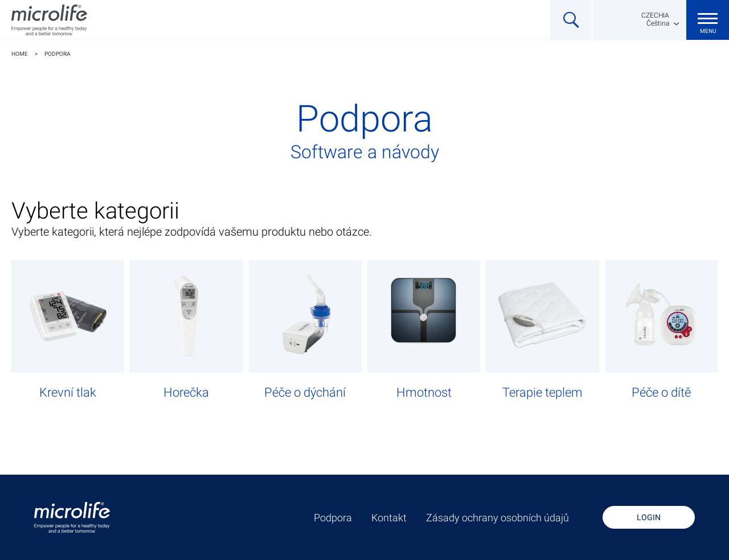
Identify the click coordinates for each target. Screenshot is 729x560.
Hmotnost (424, 392)
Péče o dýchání (305, 392)
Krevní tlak (68, 392)
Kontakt (389, 518)
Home (20, 54)
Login (649, 517)
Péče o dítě (661, 392)
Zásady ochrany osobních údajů (497, 518)
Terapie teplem (542, 392)
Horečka (186, 392)
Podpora (58, 54)
